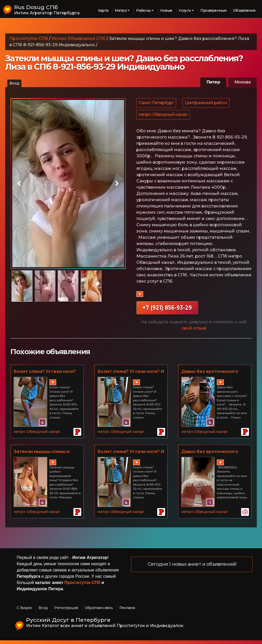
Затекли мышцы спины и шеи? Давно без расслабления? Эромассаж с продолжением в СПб (46, 456)
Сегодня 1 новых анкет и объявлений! (192, 568)
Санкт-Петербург (156, 104)
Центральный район (207, 104)
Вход (14, 83)
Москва (243, 82)
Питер (213, 82)
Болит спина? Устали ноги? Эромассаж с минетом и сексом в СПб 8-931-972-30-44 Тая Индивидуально (45, 375)
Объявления (244, 10)
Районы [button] (143, 10)
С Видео (24, 611)
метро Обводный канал (163, 117)
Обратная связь (99, 611)
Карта (103, 10)
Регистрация (66, 611)
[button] (19, 184)
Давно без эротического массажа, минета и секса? (211, 456)
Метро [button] (121, 10)
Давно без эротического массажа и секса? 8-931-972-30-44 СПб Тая (214, 375)
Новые (166, 10)
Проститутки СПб (29, 38)
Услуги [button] (185, 10)
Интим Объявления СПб (79, 38)
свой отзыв (194, 332)
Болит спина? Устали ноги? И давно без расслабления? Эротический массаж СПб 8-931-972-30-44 (131, 375)
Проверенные (213, 10)
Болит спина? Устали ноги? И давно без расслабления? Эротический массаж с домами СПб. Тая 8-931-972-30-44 (131, 456)
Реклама (127, 611)
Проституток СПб (83, 586)
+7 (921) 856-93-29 (167, 311)
